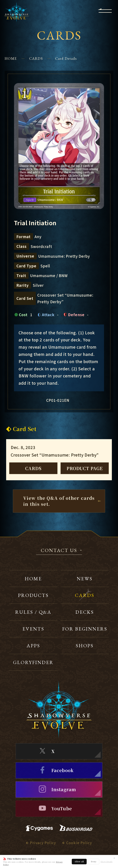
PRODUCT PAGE (85, 468)
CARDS (36, 58)
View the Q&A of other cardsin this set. (59, 501)
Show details (106, 862)
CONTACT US (59, 551)
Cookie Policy (79, 843)
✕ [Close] (114, 858)
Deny (94, 861)
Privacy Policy (43, 843)
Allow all (79, 861)
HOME (11, 58)
